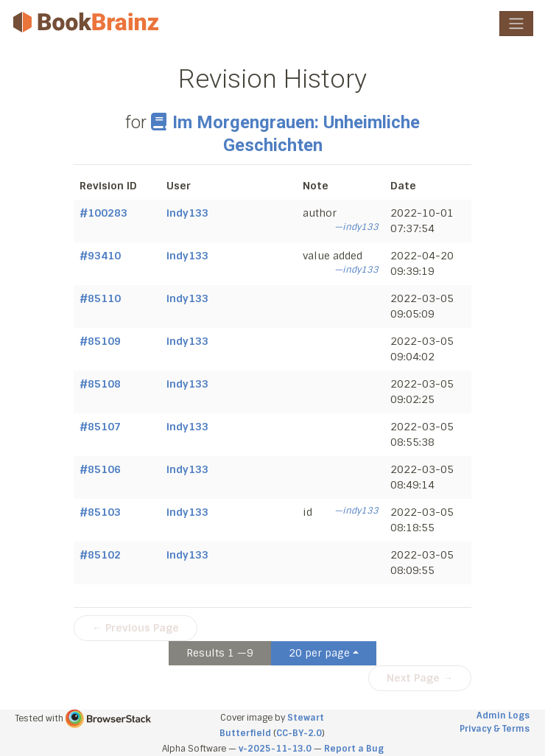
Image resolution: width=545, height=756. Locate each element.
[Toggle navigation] (516, 24)
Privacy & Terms (495, 729)
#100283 (103, 213)
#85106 (100, 469)
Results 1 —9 (220, 653)
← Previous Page (136, 628)
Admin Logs (503, 715)
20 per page (319, 653)
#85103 (100, 512)
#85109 (100, 341)
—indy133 (356, 227)
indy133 (187, 213)
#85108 (100, 384)
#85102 (100, 555)
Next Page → (420, 678)
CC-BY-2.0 (299, 733)
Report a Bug (354, 749)
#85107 (100, 427)
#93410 (100, 256)
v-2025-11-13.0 (275, 749)
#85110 (100, 298)
